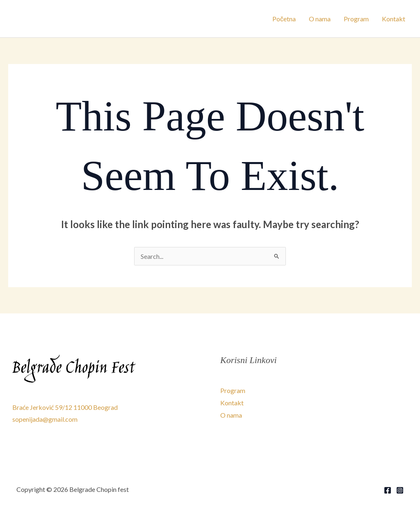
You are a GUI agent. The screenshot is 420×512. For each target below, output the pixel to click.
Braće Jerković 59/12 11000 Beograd (65, 407)
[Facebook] (388, 490)
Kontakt (394, 19)
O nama (320, 19)
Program (356, 19)
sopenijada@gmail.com (45, 419)
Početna (284, 19)
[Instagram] (400, 490)
